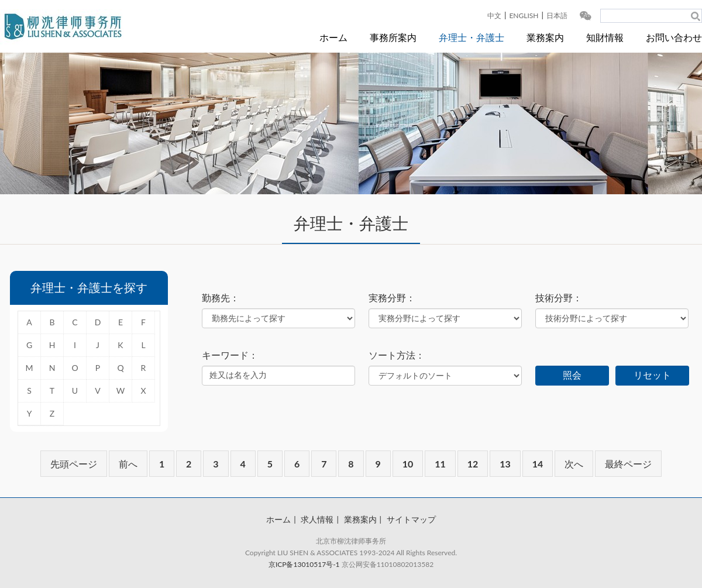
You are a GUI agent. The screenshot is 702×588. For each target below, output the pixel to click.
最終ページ (628, 464)
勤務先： (221, 298)
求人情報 (317, 519)
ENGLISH (524, 16)
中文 (494, 16)
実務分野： (392, 298)
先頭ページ (74, 464)
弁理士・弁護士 (472, 37)
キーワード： (230, 355)
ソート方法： (397, 355)
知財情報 (605, 37)
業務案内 (545, 37)
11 (440, 464)
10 (408, 464)
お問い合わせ (674, 37)
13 (505, 464)
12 (473, 464)
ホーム (333, 37)
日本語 (557, 16)
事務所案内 (393, 37)
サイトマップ (411, 519)
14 (538, 464)
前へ (128, 464)
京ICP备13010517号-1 (304, 564)
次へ (574, 464)
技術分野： (559, 298)
